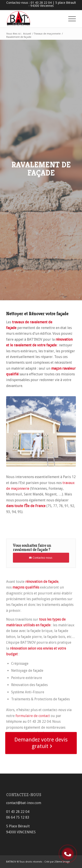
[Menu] (70, 19)
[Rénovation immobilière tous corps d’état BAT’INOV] (34, 19)
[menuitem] (70, 19)
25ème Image (62, 862)
